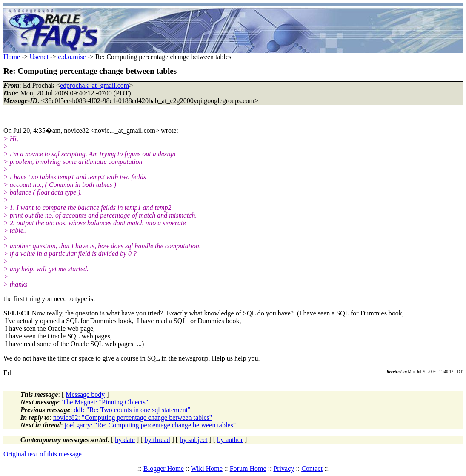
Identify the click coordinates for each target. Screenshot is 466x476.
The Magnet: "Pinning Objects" (105, 402)
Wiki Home (206, 469)
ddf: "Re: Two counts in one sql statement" (132, 410)
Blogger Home (164, 469)
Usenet (39, 57)
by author (230, 440)
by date (125, 440)
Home (12, 57)
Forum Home (248, 469)
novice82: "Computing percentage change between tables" (133, 417)
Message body (85, 394)
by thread (157, 440)
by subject (193, 440)
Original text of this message (43, 454)
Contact (312, 469)
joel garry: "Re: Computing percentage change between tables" (150, 425)
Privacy (284, 469)
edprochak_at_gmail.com (94, 85)
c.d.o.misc (72, 57)
